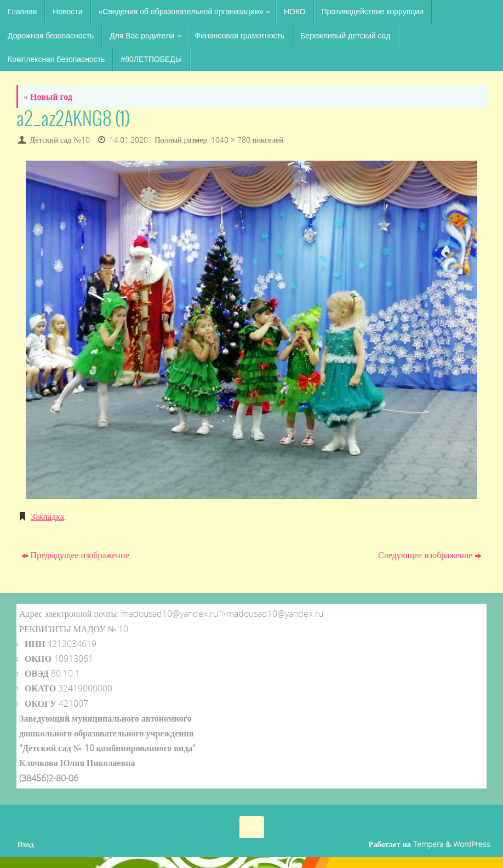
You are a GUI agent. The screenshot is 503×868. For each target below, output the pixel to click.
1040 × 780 (231, 140)
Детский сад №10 (60, 140)
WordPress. (473, 844)
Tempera (428, 844)
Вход (26, 844)
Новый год (48, 97)
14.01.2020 (129, 140)
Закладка (47, 517)
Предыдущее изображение (75, 555)
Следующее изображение (430, 555)
